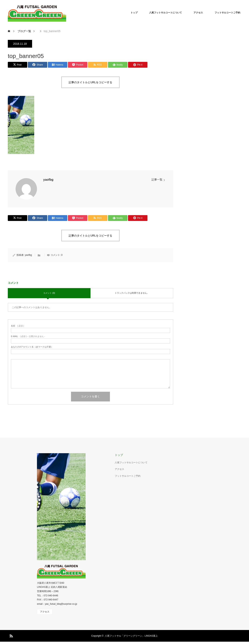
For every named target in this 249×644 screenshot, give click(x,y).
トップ (134, 13)
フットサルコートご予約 (227, 13)
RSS (11, 635)
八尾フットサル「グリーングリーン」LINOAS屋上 (131, 636)
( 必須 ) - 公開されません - (28, 336)
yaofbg (48, 180)
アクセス (198, 13)
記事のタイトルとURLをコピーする (90, 82)
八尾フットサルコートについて (166, 13)
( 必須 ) (17, 326)
